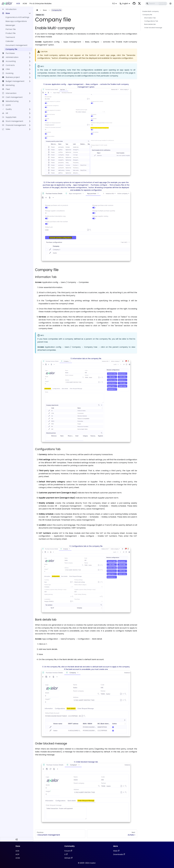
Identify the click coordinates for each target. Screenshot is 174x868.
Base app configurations (16, 21)
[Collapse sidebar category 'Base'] (30, 13)
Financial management (14, 125)
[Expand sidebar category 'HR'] (30, 113)
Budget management (13, 81)
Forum (68, 851)
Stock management (13, 121)
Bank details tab (150, 24)
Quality (7, 109)
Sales (6, 129)
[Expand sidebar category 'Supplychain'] (30, 117)
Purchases (8, 53)
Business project (11, 77)
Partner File (11, 29)
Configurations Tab (151, 21)
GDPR (6, 105)
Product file (11, 33)
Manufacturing (10, 101)
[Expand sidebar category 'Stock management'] (30, 121)
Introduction (9, 9)
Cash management (12, 97)
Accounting (9, 61)
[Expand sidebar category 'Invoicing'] (30, 73)
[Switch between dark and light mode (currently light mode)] (170, 4)
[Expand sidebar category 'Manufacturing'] (30, 101)
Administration (10, 57)
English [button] (124, 3)
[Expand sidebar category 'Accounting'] (30, 61)
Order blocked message (153, 28)
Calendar (10, 41)
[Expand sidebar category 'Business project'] (30, 77)
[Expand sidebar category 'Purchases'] (30, 53)
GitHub (68, 858)
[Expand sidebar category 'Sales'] (30, 129)
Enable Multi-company (151, 11)
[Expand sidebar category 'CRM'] (30, 69)
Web (116, 851)
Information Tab (150, 18)
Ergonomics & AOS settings (17, 17)
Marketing (8, 85)
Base (6, 13)
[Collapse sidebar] (17, 839)
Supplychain (9, 117)
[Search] (156, 4)
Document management (16, 45)
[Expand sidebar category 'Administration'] (30, 57)
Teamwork (10, 37)
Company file (11, 49)
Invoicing (8, 73)
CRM (6, 69)
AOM (25, 3)
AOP (17, 854)
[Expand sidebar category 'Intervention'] (30, 93)
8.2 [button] (114, 3)
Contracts (8, 65)
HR (5, 113)
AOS (18, 3)
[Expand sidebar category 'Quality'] (30, 109)
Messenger (10, 25)
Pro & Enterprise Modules (41, 3)
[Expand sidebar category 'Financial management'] (30, 125)
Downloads (119, 854)
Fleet (6, 89)
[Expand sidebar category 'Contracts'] (30, 65)
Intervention (9, 93)
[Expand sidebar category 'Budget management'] (30, 81)
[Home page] (37, 10)
